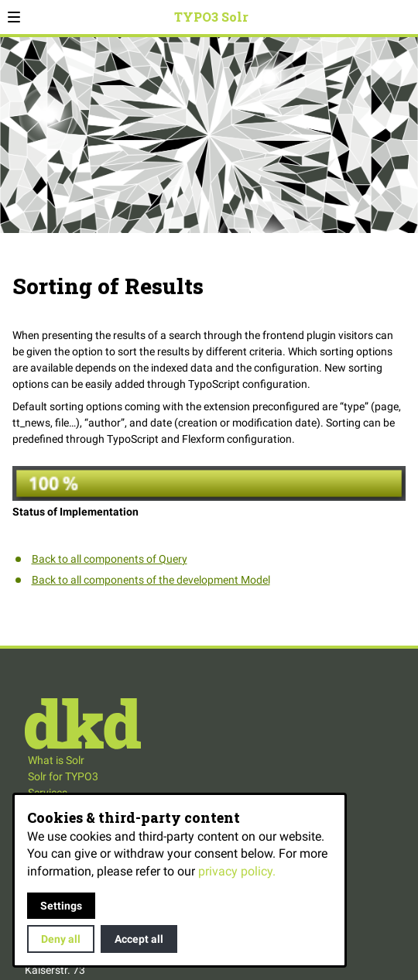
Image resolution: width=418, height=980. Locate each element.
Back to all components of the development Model (151, 580)
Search (385, 27)
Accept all (139, 939)
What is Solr (56, 760)
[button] (14, 17)
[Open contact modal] (403, 17)
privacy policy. (237, 871)
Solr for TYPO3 (63, 776)
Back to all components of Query (110, 559)
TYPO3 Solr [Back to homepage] (211, 17)
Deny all (61, 939)
